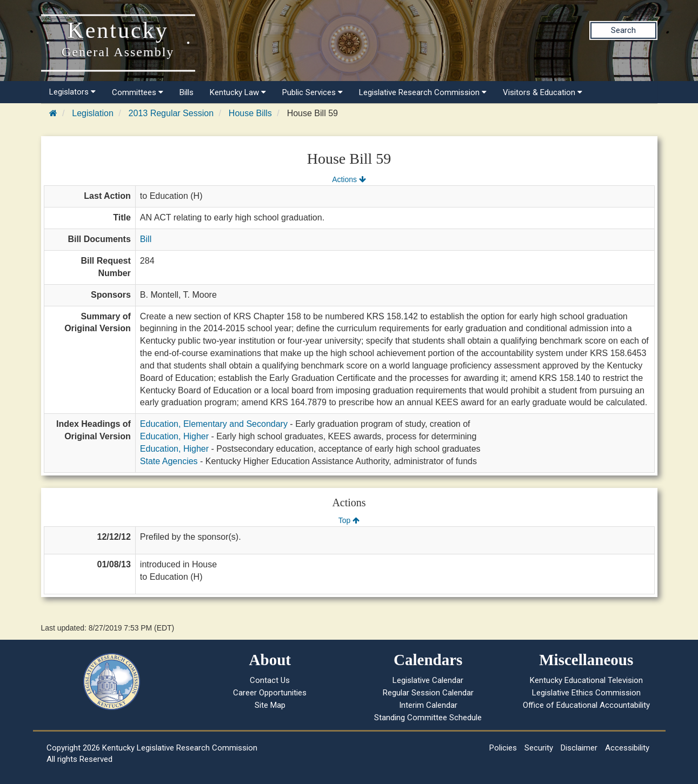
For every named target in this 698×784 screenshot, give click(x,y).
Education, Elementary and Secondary (214, 424)
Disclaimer (579, 748)
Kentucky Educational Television (586, 680)
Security (539, 748)
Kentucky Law (238, 92)
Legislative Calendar (428, 680)
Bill (146, 239)
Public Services (313, 92)
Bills (187, 92)
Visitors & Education (543, 92)
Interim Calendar (428, 705)
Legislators (72, 92)
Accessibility (627, 748)
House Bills (250, 113)
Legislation (93, 113)
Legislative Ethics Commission (586, 693)
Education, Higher (174, 436)
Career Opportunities (270, 693)
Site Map (270, 705)
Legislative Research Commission (423, 92)
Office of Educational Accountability (586, 705)
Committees (138, 92)
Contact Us (270, 680)
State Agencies (169, 461)
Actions (349, 179)
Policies (503, 748)
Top (349, 520)
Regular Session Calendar (428, 693)
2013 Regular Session (171, 113)
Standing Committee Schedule (428, 718)
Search (623, 30)
